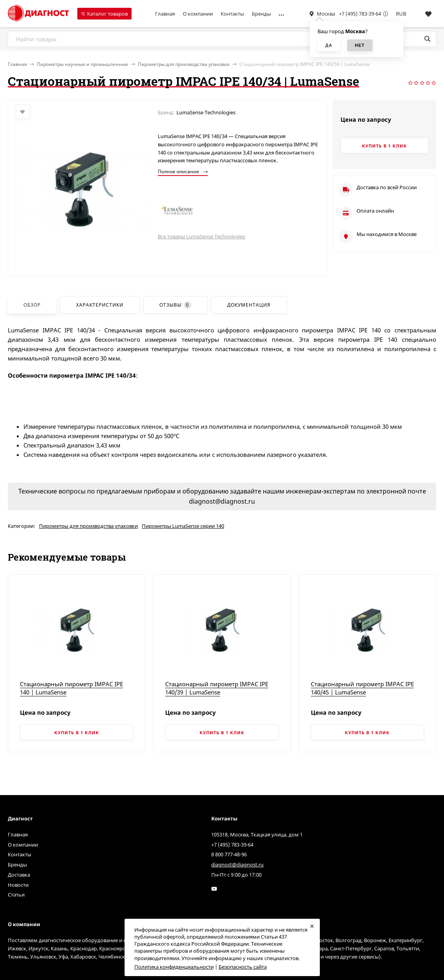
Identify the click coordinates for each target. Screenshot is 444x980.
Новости (18, 885)
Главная (165, 14)
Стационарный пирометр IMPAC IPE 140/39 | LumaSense (217, 688)
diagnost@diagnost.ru (237, 865)
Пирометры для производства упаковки (184, 64)
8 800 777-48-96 (229, 854)
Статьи (16, 895)
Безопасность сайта (243, 967)
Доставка (19, 875)
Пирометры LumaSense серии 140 (183, 526)
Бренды (261, 14)
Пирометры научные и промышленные (82, 64)
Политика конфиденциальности (174, 967)
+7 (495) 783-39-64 (360, 14)
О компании (198, 14)
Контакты (232, 14)
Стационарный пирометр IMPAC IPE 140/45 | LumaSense (362, 688)
